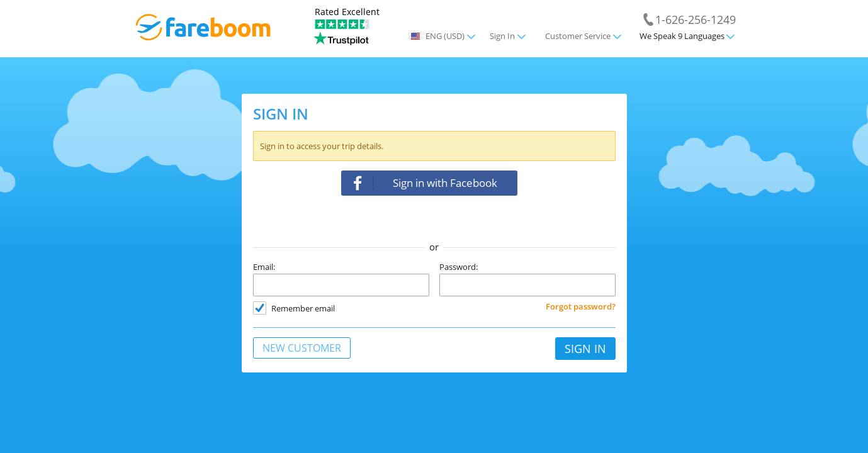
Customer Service (578, 36)
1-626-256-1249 (696, 19)
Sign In (502, 36)
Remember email (303, 308)
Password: (459, 267)
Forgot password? (581, 306)
